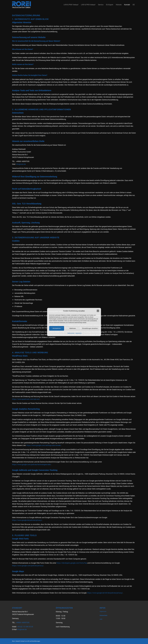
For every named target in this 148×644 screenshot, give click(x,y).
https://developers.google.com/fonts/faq (72, 563)
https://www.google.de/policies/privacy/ (27, 520)
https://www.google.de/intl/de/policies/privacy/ (105, 593)
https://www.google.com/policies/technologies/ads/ (32, 464)
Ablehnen (73, 328)
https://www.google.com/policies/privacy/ (28, 566)
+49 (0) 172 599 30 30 (25, 627)
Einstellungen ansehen (90, 328)
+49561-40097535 (23, 622)
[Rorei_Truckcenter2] (22, 5)
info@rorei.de (21, 164)
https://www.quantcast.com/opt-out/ (26, 399)
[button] (98, 311)
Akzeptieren (57, 328)
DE (134, 5)
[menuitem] (71, 5)
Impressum (79, 333)
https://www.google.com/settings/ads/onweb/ (44, 445)
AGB (101, 619)
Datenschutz (71, 333)
